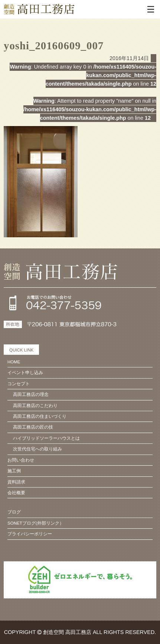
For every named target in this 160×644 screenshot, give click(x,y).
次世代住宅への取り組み (37, 449)
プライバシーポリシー (30, 534)
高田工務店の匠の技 (33, 427)
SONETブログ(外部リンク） (36, 523)
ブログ (14, 512)
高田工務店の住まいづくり (40, 416)
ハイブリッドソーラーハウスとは (46, 438)
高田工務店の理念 (31, 394)
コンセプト (19, 384)
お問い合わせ (21, 460)
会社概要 (16, 493)
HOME (14, 362)
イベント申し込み (25, 373)
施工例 (14, 471)
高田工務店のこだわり (35, 406)
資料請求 (16, 482)
